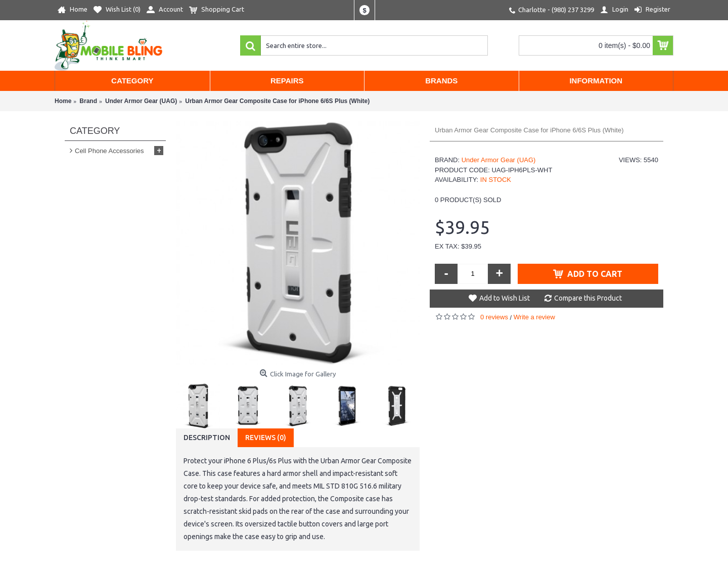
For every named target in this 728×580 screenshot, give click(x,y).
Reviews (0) (266, 438)
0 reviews (494, 317)
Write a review (534, 317)
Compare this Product (588, 298)
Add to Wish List (505, 298)
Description (207, 438)
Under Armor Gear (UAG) (499, 160)
